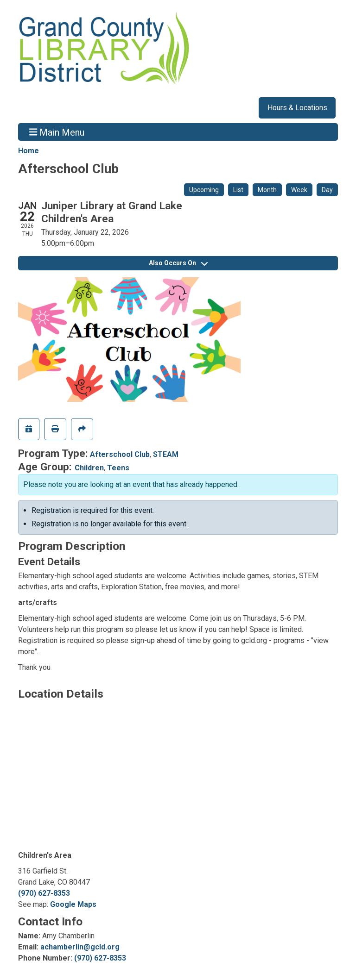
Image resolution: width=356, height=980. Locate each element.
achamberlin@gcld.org (80, 947)
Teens (118, 468)
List (238, 190)
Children (89, 468)
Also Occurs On (178, 263)
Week (299, 190)
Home (29, 151)
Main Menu (57, 132)
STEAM (166, 454)
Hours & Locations (297, 108)
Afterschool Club (120, 454)
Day (327, 190)
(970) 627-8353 (44, 893)
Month (267, 190)
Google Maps (73, 904)
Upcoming (204, 190)
